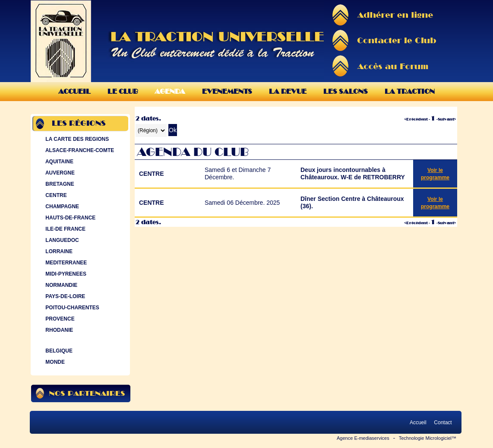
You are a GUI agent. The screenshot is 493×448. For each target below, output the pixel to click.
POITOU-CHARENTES (71, 308)
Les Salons (346, 91)
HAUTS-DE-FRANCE (70, 218)
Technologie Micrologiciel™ (428, 438)
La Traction (410, 91)
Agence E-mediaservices (363, 438)
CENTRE (55, 195)
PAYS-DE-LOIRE (64, 296)
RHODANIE (58, 330)
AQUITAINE (58, 162)
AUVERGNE (59, 173)
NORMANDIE (60, 285)
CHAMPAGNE (61, 207)
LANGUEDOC (61, 240)
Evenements (227, 91)
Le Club (123, 91)
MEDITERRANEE (65, 263)
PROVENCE (59, 319)
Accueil (74, 91)
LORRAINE (58, 251)
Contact (443, 423)
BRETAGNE (59, 184)
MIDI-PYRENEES (65, 274)
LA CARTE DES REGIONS (76, 139)
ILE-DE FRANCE (65, 229)
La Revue (288, 91)
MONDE (54, 362)
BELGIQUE (58, 351)
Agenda (170, 91)
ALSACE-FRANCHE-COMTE (79, 150)
